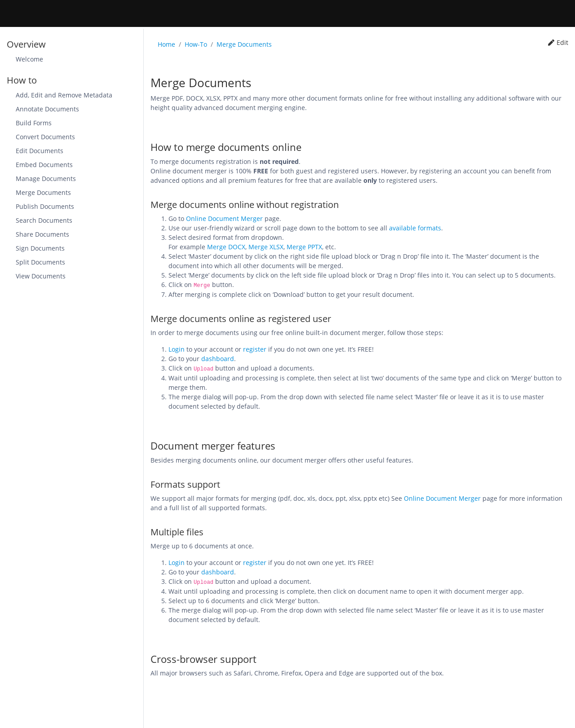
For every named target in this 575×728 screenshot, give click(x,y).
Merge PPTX (304, 247)
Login (177, 349)
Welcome (29, 59)
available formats (415, 228)
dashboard (218, 359)
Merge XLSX (266, 247)
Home (166, 44)
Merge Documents (244, 44)
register (255, 349)
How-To (196, 44)
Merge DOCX (226, 247)
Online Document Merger (224, 218)
